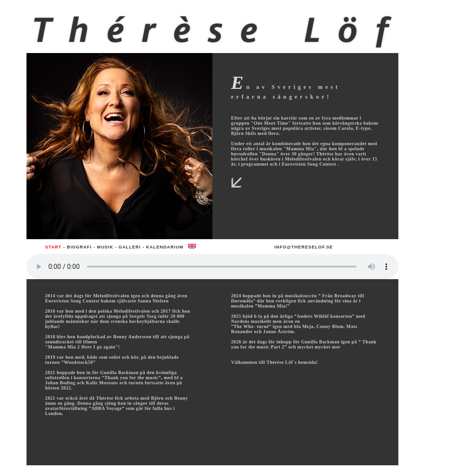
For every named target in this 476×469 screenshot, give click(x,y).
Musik (105, 247)
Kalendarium (165, 247)
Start (53, 247)
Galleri (130, 247)
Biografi (79, 247)
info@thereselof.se (304, 247)
